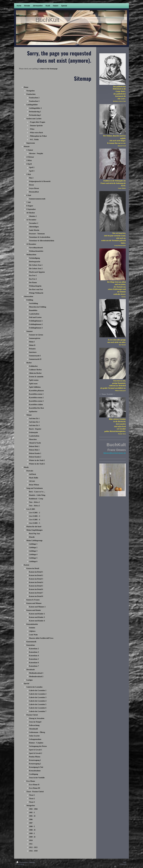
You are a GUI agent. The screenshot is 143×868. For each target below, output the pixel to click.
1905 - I (32, 813)
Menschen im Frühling (38, 307)
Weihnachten (31, 255)
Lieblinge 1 (33, 544)
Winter (29, 415)
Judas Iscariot (34, 736)
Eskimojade (34, 432)
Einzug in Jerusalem (37, 718)
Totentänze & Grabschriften (40, 237)
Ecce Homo (31, 781)
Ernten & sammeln (36, 377)
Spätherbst (33, 412)
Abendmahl (33, 729)
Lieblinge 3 (33, 551)
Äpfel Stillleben (35, 387)
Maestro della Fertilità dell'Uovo (41, 638)
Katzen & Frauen (33, 600)
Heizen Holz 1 (34, 446)
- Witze (32, 129)
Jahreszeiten (28, 296)
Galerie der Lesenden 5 (38, 704)
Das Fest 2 (33, 279)
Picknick (32, 349)
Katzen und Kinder (34, 610)
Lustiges (30, 680)
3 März (29, 160)
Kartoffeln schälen (36, 405)
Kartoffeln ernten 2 (36, 398)
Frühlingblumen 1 (36, 321)
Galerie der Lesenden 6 (38, 708)
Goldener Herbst (35, 370)
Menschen (33, 439)
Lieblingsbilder (32, 105)
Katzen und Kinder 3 (37, 617)
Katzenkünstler (32, 624)
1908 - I (32, 826)
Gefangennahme (35, 739)
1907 (31, 823)
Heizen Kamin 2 (35, 457)
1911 (31, 844)
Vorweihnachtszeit (36, 248)
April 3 (32, 171)
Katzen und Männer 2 (37, 607)
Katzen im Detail (33, 568)
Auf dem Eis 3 (34, 425)
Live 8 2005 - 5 (35, 523)
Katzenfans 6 (34, 663)
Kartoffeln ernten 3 (36, 401)
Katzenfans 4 (34, 656)
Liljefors (32, 631)
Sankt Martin (34, 230)
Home (26, 87)
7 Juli (29, 202)
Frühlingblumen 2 (36, 324)
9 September (31, 209)
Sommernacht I (35, 356)
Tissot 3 (32, 802)
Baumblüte (33, 310)
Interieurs (33, 352)
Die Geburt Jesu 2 (36, 269)
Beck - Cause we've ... (37, 492)
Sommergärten (35, 338)
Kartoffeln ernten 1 (36, 394)
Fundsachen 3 (34, 101)
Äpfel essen (33, 384)
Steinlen (32, 628)
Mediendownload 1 (36, 673)
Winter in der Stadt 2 (37, 464)
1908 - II (32, 830)
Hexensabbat (34, 192)
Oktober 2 (33, 216)
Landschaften (34, 314)
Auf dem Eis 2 (34, 422)
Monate (27, 147)
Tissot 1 (32, 795)
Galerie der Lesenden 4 (38, 701)
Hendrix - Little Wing (37, 495)
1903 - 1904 (33, 809)
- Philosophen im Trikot (38, 136)
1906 (31, 819)
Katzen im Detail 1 (36, 572)
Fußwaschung (34, 725)
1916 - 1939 (33, 851)
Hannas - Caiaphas (36, 743)
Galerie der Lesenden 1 (38, 690)
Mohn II (32, 345)
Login (125, 862)
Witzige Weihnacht (36, 293)
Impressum (31, 143)
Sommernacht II (35, 359)
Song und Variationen (35, 488)
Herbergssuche (35, 262)
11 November (31, 220)
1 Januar (30, 150)
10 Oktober (31, 213)
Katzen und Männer (34, 603)
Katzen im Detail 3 (36, 579)
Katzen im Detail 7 (36, 593)
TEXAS (32, 481)
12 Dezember (31, 244)
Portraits (30, 471)
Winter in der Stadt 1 (37, 460)
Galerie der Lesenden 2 (38, 694)
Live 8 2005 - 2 (35, 513)
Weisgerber (31, 806)
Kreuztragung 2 (35, 764)
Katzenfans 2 (34, 649)
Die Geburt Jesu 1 (36, 265)
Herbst (29, 363)
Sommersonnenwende (37, 199)
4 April (29, 164)
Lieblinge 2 (33, 548)
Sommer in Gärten (36, 335)
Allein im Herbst (35, 373)
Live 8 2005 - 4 (35, 520)
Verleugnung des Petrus (38, 746)
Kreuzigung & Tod (36, 767)
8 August (30, 206)
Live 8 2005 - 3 (35, 516)
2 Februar (30, 157)
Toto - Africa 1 (34, 502)
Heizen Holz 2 (34, 450)
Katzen (27, 565)
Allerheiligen (34, 227)
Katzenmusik (31, 642)
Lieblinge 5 (33, 558)
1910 (31, 840)
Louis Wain (33, 635)
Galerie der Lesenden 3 (38, 697)
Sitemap (32, 862)
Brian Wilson (34, 485)
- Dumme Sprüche (36, 126)
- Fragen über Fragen (37, 122)
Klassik (32, 537)
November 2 (34, 223)
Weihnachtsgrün (35, 286)
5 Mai (29, 174)
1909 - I (32, 833)
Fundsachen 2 (34, 98)
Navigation (31, 91)
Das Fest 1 (33, 276)
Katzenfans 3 (34, 652)
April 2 (32, 167)
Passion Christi (32, 715)
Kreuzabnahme (35, 771)
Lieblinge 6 (33, 561)
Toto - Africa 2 (34, 506)
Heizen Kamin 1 (35, 453)
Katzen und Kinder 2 (37, 614)
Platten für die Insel (34, 527)
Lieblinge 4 (33, 554)
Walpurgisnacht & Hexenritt (40, 181)
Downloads (31, 670)
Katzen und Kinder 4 (37, 621)
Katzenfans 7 (34, 666)
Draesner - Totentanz (37, 234)
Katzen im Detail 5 (36, 586)
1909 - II (32, 837)
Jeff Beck (33, 474)
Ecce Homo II (34, 785)
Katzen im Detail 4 (36, 582)
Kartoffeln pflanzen (36, 391)
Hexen (31, 185)
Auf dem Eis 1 (34, 418)
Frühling (30, 300)
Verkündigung (34, 258)
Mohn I (32, 342)
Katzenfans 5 (34, 659)
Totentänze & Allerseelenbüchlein (42, 241)
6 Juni (29, 195)
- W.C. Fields (34, 140)
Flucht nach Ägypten (37, 272)
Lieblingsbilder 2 (35, 108)
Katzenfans (31, 645)
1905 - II (32, 816)
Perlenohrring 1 (35, 112)
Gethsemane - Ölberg (37, 732)
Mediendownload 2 (36, 677)
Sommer (30, 331)
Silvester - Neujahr (36, 153)
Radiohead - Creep (36, 499)
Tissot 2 (32, 799)
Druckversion (23, 862)
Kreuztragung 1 (35, 760)
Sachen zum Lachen (34, 119)
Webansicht (123, 864)
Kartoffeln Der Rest (36, 408)
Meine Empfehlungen (35, 530)
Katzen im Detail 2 (36, 575)
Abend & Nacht (35, 443)
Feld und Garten (35, 317)
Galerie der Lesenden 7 (38, 711)
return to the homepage (49, 69)
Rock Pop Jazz (35, 534)
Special (27, 684)
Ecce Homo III (35, 788)
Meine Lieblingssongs (35, 541)
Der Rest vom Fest (36, 289)
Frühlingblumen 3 (36, 328)
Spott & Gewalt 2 (36, 753)
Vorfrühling (34, 303)
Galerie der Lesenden (34, 687)
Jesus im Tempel (35, 722)
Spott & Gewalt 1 (36, 750)
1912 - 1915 (33, 847)
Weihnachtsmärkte (36, 251)
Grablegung (34, 774)
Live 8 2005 (31, 509)
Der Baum (33, 283)
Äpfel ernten (34, 380)
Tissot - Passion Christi (35, 792)
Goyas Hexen (34, 188)
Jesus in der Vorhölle (37, 778)
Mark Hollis (34, 478)
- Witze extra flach (36, 133)
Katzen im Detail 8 (36, 596)
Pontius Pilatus (35, 757)
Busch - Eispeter (35, 429)
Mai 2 (31, 178)
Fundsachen (31, 94)
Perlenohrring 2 (35, 115)
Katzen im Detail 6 (36, 589)
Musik (26, 467)
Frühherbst (33, 366)
